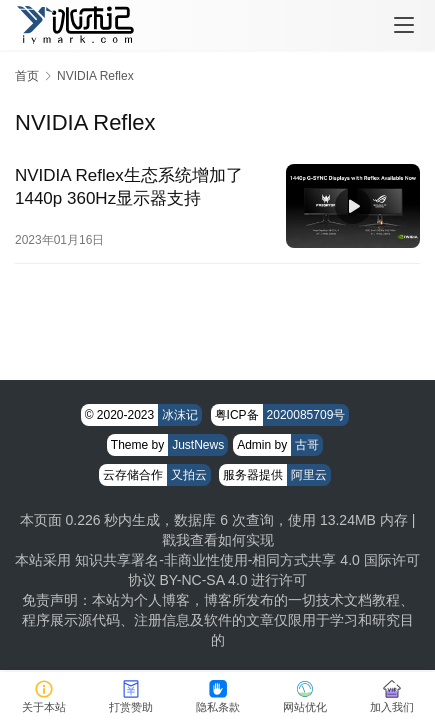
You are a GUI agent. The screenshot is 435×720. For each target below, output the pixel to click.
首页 (27, 76)
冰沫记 (180, 415)
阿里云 (309, 475)
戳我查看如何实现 (218, 540)
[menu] (404, 25)
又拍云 (189, 475)
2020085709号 (306, 415)
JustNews (198, 445)
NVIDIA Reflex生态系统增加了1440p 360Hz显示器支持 (129, 187)
